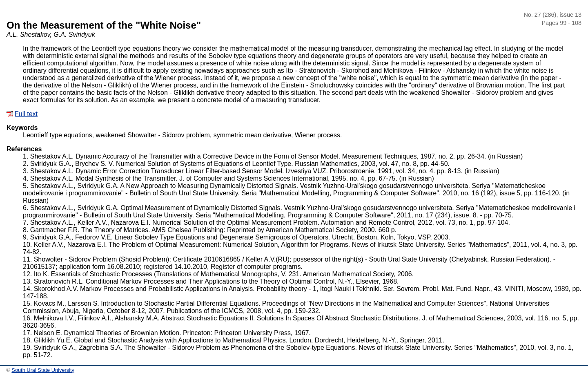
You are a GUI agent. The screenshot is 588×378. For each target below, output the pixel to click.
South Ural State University (43, 370)
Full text (26, 114)
